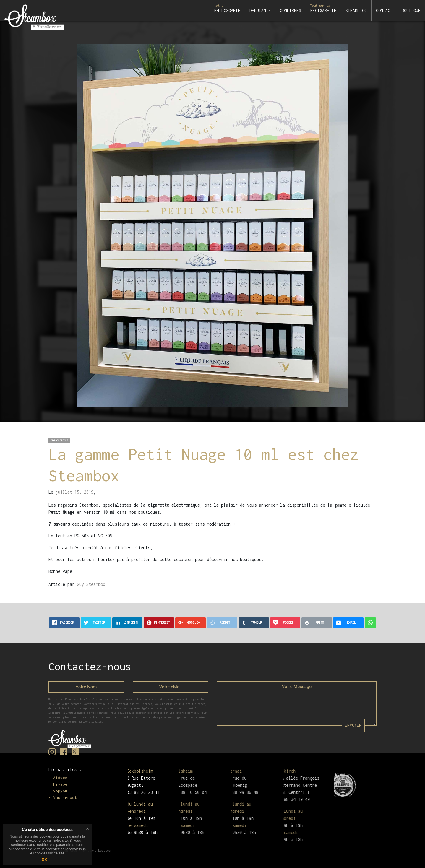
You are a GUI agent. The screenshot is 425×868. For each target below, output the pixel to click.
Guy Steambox (91, 584)
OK (44, 860)
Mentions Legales (96, 851)
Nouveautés (59, 440)
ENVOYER (353, 725)
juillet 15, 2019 (74, 492)
